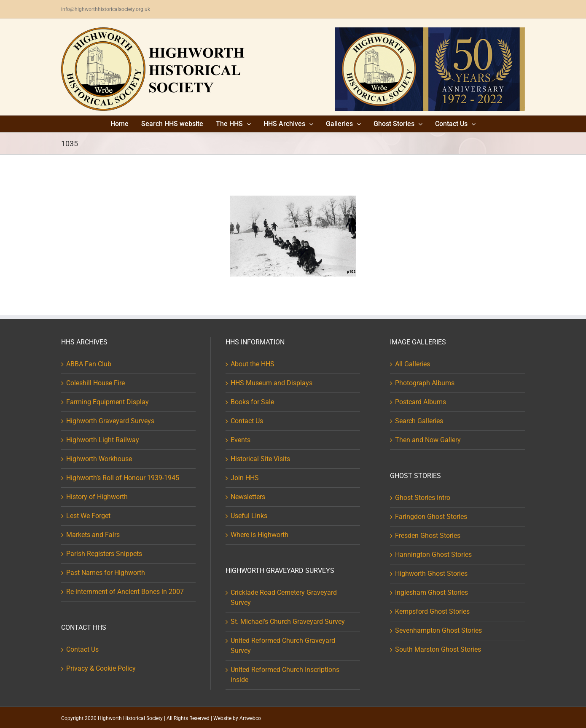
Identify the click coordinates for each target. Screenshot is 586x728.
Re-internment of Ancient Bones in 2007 (125, 592)
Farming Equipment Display (108, 402)
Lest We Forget (88, 516)
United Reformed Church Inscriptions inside (285, 675)
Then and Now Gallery (428, 440)
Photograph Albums (425, 383)
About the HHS (253, 364)
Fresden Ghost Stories (428, 536)
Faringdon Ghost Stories (431, 517)
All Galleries (413, 364)
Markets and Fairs (93, 535)
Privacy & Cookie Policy (101, 668)
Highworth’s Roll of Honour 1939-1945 (123, 478)
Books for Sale (252, 402)
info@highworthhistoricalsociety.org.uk (106, 9)
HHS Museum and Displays (271, 383)
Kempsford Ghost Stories (432, 611)
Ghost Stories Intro (423, 498)
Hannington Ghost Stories (433, 555)
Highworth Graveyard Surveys (110, 421)
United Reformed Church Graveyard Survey (283, 646)
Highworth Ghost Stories (431, 574)
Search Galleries (419, 421)
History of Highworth (97, 497)
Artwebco (250, 718)
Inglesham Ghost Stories (431, 592)
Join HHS (245, 478)
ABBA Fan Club (89, 364)
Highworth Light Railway (103, 440)
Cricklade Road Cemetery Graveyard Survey (284, 598)
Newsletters (248, 497)
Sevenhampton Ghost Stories (438, 630)
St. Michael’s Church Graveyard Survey (288, 622)
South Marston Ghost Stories (438, 649)
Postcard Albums (421, 402)
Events (241, 440)
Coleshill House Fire (95, 383)
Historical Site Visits (260, 459)
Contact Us (82, 649)
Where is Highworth (259, 535)
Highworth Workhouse (99, 459)
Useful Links (249, 516)
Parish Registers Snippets (104, 554)
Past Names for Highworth (106, 573)
